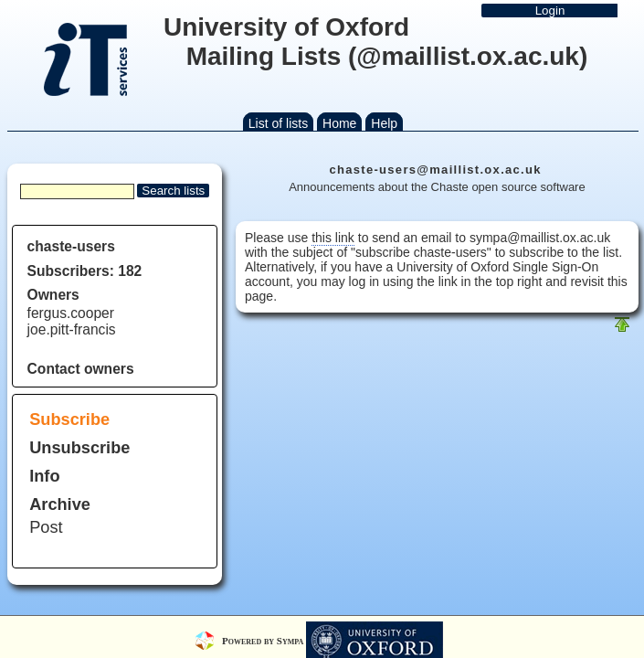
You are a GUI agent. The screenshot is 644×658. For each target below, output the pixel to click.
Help (384, 123)
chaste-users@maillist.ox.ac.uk (435, 170)
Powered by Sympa (264, 640)
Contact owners (81, 369)
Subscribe (69, 419)
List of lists (278, 123)
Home (339, 123)
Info (44, 476)
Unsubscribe (79, 448)
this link (333, 238)
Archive (60, 504)
